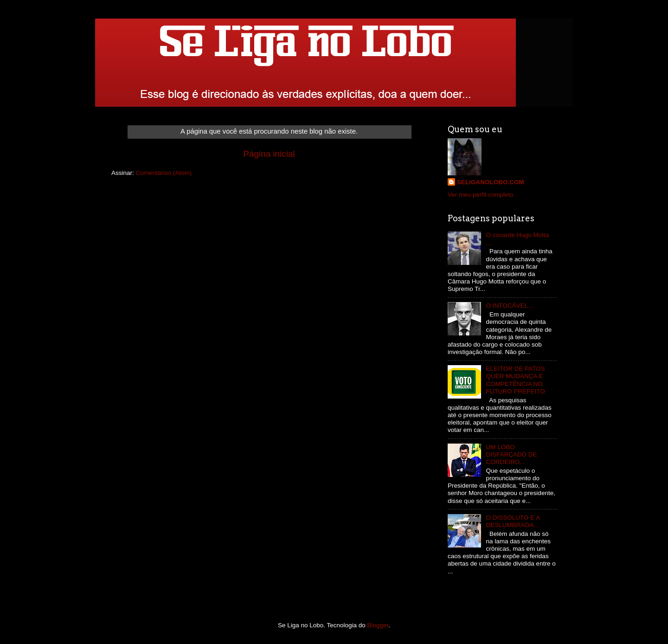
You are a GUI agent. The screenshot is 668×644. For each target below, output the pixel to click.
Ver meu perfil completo (481, 195)
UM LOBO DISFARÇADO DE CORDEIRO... (511, 454)
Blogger (378, 625)
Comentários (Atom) (164, 173)
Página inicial (269, 154)
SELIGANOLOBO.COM (491, 182)
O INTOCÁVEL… (510, 306)
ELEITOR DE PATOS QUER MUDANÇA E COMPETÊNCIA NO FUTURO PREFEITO (515, 380)
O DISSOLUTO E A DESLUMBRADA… (513, 521)
